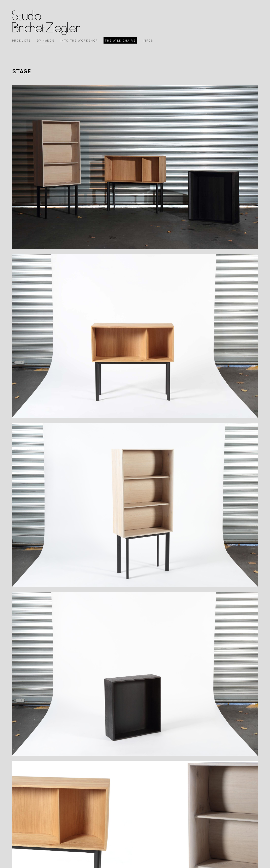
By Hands (46, 40)
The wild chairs (120, 40)
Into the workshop (79, 40)
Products (22, 40)
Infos (148, 40)
